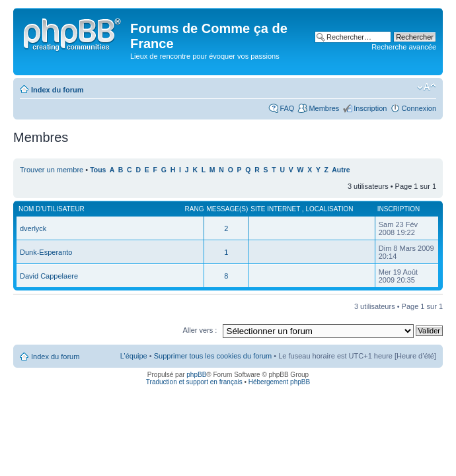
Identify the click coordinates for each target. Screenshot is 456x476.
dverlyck (33, 228)
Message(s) (227, 209)
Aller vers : (200, 330)
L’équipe (134, 356)
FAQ (287, 108)
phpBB (196, 375)
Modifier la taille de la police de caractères (427, 87)
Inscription (370, 108)
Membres (324, 108)
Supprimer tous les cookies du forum (213, 356)
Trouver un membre (53, 170)
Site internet (276, 209)
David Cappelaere (49, 276)
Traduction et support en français (194, 382)
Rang (195, 209)
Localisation (329, 209)
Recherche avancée (404, 47)
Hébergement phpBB (279, 382)
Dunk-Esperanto (46, 252)
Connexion (419, 108)
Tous (98, 170)
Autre (341, 170)
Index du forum (57, 90)
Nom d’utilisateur (52, 209)
